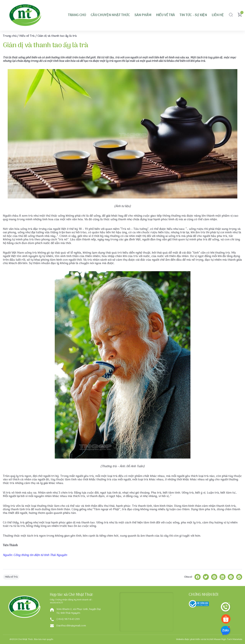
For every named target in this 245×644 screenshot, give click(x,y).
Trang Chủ (77, 15)
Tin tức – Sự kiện (193, 15)
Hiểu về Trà (165, 15)
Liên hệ (218, 15)
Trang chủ (10, 36)
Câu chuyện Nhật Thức (110, 15)
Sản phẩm (143, 15)
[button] (231, 15)
